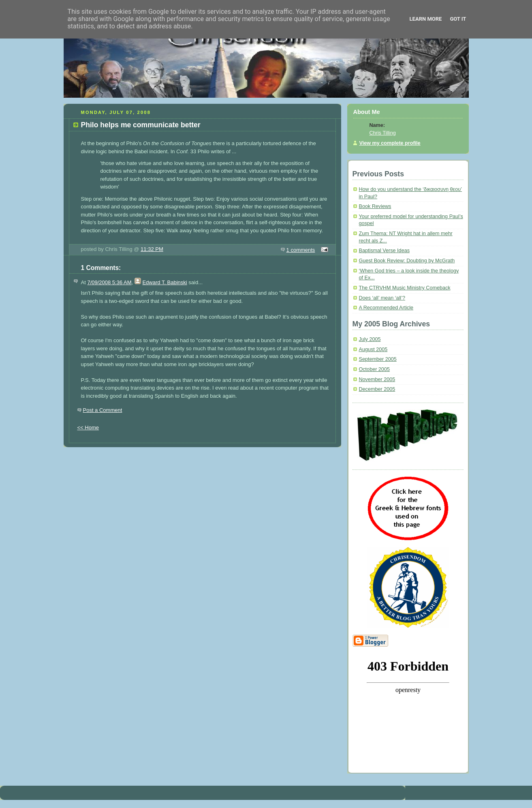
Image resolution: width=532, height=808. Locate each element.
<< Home (88, 428)
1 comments (301, 250)
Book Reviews (375, 206)
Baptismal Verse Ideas (384, 251)
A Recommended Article (386, 308)
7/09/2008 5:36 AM (109, 282)
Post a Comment (103, 410)
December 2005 (377, 389)
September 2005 (378, 359)
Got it (458, 19)
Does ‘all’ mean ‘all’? (382, 298)
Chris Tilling (383, 133)
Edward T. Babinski (165, 282)
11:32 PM (152, 249)
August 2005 (373, 349)
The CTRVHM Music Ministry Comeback (405, 288)
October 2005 (374, 369)
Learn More (426, 19)
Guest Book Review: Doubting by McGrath (407, 261)
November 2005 (377, 379)
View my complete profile (390, 143)
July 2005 (370, 339)
